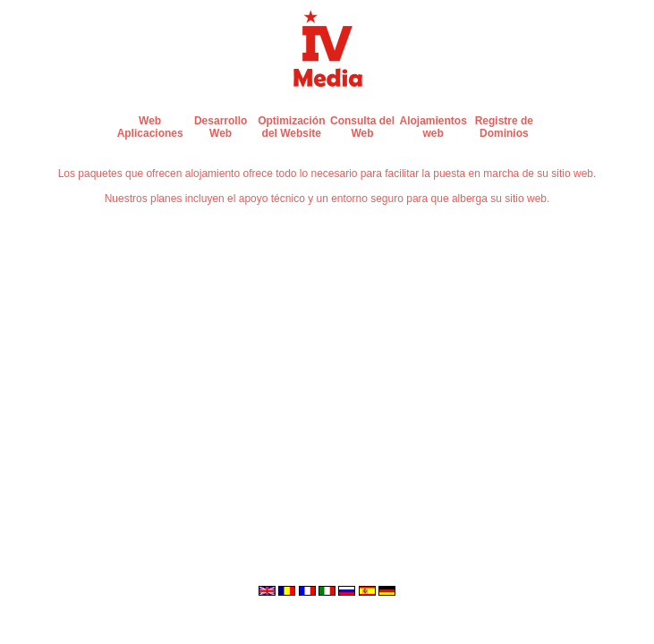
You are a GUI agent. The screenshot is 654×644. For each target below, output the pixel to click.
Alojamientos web (433, 127)
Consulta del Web (362, 127)
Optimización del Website (291, 127)
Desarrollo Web (221, 127)
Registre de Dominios (504, 127)
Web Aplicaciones (150, 127)
